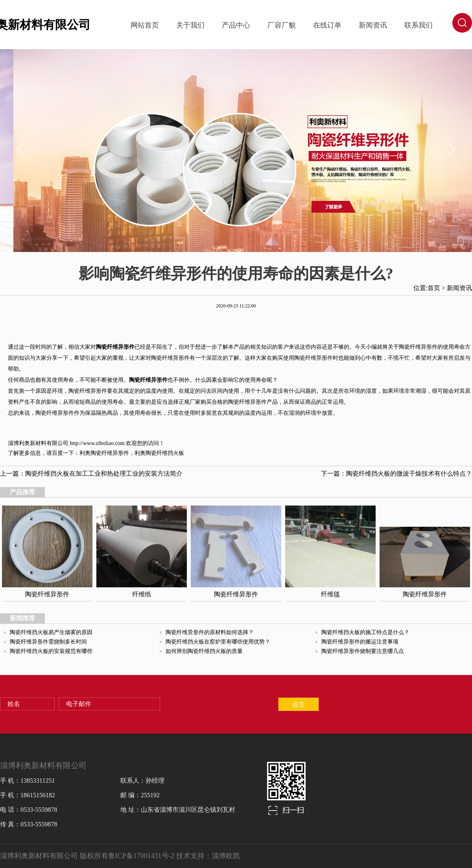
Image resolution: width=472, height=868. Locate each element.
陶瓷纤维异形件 (110, 453)
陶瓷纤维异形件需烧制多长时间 (48, 642)
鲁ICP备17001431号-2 (141, 856)
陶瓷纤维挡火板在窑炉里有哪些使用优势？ (218, 642)
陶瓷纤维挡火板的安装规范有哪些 (51, 651)
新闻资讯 (373, 25)
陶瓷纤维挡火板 (165, 453)
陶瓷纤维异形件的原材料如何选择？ (210, 632)
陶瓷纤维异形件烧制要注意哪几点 (363, 651)
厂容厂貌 (282, 25)
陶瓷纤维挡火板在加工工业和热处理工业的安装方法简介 (104, 474)
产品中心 (236, 25)
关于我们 (190, 25)
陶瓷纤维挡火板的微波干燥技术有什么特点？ (409, 474)
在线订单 (327, 25)
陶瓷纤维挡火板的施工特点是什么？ (365, 632)
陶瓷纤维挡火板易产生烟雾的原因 (51, 632)
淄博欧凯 (226, 856)
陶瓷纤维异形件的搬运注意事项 (360, 642)
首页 (434, 288)
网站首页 (145, 25)
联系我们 (419, 25)
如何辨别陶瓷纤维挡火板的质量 (204, 651)
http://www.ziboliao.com (97, 443)
